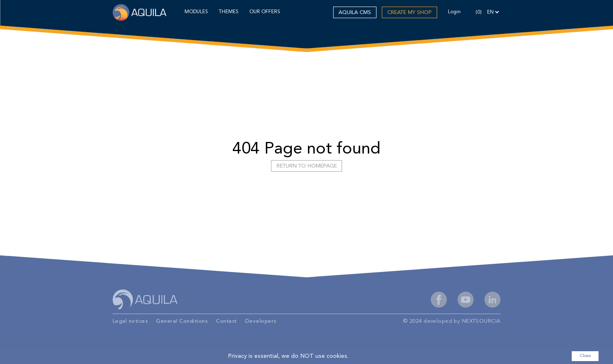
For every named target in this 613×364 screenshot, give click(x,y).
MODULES (196, 12)
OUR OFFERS (265, 12)
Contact (226, 321)
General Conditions (182, 321)
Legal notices (130, 321)
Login (454, 12)
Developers (261, 321)
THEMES (229, 12)
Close (585, 356)
